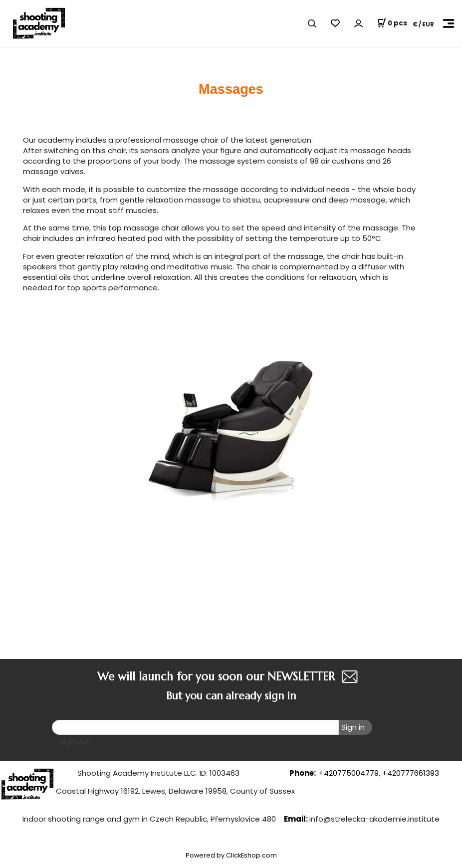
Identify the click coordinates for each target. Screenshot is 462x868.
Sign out (75, 741)
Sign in (353, 727)
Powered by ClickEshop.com (231, 855)
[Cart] (392, 23)
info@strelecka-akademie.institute (374, 819)
